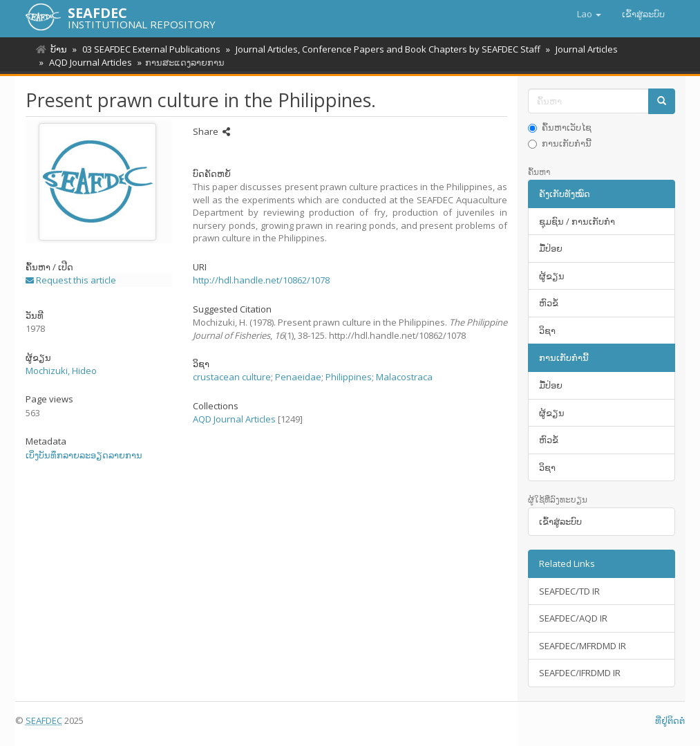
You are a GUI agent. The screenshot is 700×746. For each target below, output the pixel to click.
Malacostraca (404, 377)
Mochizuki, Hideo (61, 371)
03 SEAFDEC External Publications (149, 49)
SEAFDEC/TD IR (569, 591)
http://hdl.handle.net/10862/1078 (261, 280)
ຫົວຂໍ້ (549, 303)
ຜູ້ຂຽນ (552, 276)
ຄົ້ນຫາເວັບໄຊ (560, 127)
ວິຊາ (547, 330)
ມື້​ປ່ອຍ (551, 248)
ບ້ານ (59, 49)
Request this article (71, 280)
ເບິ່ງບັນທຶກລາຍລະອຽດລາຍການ (84, 455)
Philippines (349, 377)
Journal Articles (580, 49)
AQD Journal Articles (88, 62)
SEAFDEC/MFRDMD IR (583, 646)
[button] (589, 14)
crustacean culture (232, 377)
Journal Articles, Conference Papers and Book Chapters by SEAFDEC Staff (384, 49)
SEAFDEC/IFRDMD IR (580, 673)
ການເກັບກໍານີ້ (560, 143)
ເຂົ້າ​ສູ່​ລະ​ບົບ (560, 521)
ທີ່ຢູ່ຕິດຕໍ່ (670, 720)
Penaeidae (298, 377)
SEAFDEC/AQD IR (573, 618)
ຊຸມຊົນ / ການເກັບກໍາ (577, 221)
